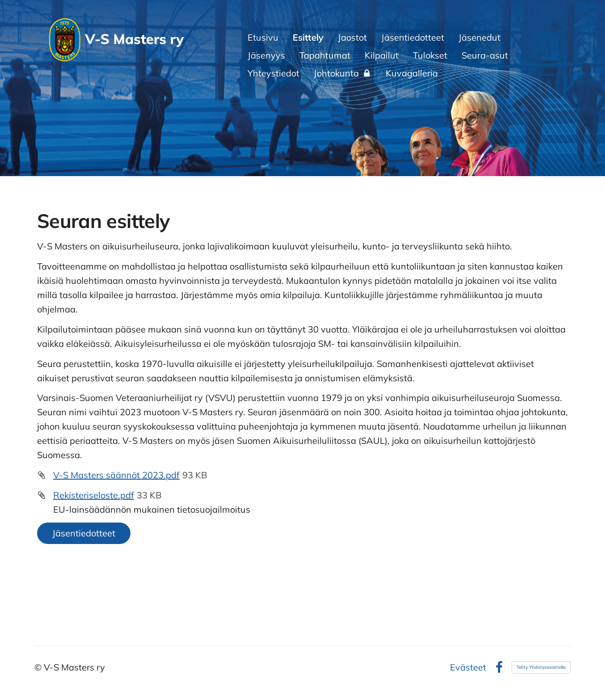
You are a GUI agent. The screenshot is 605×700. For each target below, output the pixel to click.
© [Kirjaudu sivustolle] (39, 667)
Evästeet (468, 667)
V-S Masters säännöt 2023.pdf (116, 475)
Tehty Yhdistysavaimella (541, 667)
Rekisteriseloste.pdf (94, 495)
